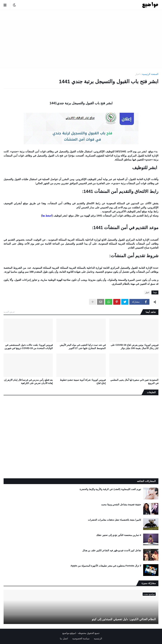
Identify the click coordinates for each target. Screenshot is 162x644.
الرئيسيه (98, 639)
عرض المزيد (9, 312)
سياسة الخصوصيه (81, 639)
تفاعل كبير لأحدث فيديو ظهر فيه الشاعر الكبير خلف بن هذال (112, 550)
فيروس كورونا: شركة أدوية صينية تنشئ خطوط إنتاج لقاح (83, 382)
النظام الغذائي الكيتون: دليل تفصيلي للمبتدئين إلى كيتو (124, 619)
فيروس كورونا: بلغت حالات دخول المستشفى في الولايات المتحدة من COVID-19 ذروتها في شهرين (29, 347)
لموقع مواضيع (69, 633)
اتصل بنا (64, 639)
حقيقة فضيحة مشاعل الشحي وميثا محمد (121, 505)
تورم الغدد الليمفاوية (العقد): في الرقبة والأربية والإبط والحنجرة (110, 489)
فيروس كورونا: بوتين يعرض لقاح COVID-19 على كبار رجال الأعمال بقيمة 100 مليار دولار (135, 347)
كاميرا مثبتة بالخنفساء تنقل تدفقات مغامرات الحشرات (114, 520)
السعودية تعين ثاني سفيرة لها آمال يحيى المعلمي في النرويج (134, 382)
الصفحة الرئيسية (150, 74)
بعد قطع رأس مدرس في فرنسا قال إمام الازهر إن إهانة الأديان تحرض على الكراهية (28, 382)
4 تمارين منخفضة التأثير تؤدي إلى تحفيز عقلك (119, 535)
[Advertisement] (81, 39)
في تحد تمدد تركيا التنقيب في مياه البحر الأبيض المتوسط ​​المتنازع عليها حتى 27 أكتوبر (83, 347)
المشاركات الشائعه (146, 481)
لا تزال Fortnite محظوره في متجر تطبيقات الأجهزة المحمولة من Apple (106, 566)
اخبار (138, 74)
